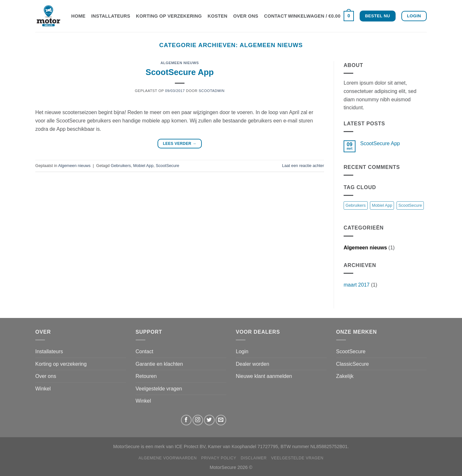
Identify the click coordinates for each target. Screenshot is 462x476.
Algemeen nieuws (180, 63)
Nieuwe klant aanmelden (264, 376)
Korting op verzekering (169, 16)
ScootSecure (167, 166)
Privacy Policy (219, 458)
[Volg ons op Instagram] (198, 420)
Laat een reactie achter (303, 166)
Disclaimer (254, 458)
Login (242, 351)
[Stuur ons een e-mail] (221, 420)
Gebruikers (121, 166)
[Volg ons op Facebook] (186, 420)
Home (78, 16)
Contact (275, 16)
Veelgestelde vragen (159, 389)
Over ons (246, 16)
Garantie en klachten (159, 364)
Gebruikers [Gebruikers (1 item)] (356, 205)
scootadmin (212, 91)
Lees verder (180, 144)
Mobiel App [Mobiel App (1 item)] (382, 205)
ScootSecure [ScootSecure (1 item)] (410, 205)
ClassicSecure (353, 364)
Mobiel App (143, 166)
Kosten (218, 16)
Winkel (43, 389)
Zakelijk (345, 376)
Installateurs (111, 16)
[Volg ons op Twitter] (209, 420)
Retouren (146, 376)
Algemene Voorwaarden (168, 458)
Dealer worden (252, 364)
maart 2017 (357, 285)
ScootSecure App (180, 72)
